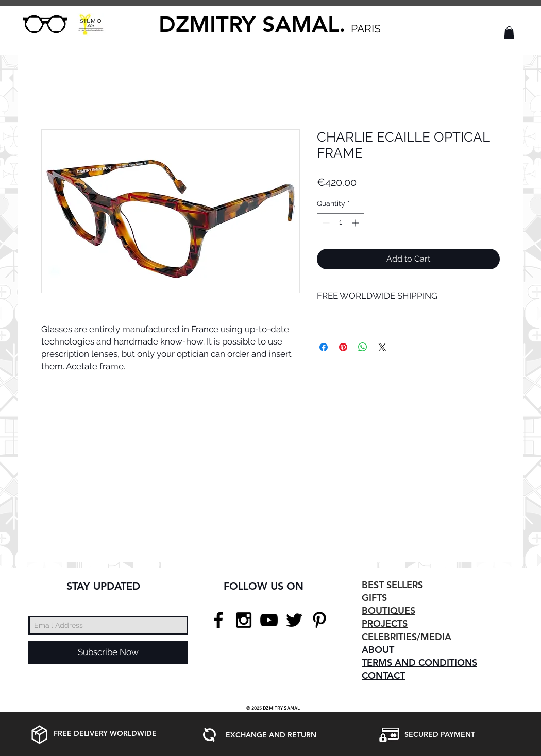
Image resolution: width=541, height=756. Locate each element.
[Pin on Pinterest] (343, 347)
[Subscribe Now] (108, 652)
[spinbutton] (341, 223)
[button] (509, 32)
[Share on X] (382, 347)
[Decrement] (325, 223)
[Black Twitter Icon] (294, 620)
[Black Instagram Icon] (244, 620)
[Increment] (356, 223)
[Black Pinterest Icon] (319, 620)
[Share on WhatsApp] (363, 347)
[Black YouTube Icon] (269, 620)
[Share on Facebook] (324, 347)
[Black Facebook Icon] (218, 620)
